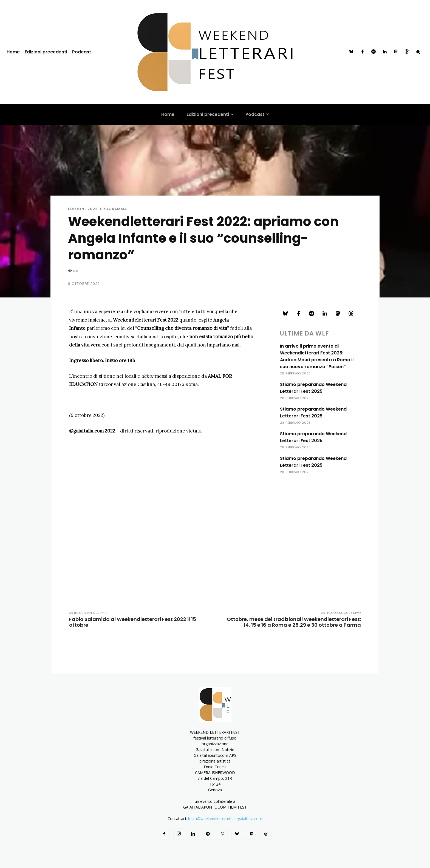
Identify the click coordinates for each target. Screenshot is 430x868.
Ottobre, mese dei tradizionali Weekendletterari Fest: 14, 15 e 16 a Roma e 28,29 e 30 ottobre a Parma (294, 622)
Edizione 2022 (83, 209)
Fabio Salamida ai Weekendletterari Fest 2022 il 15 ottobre (133, 622)
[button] (418, 52)
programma (113, 209)
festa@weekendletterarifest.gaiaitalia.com (225, 819)
